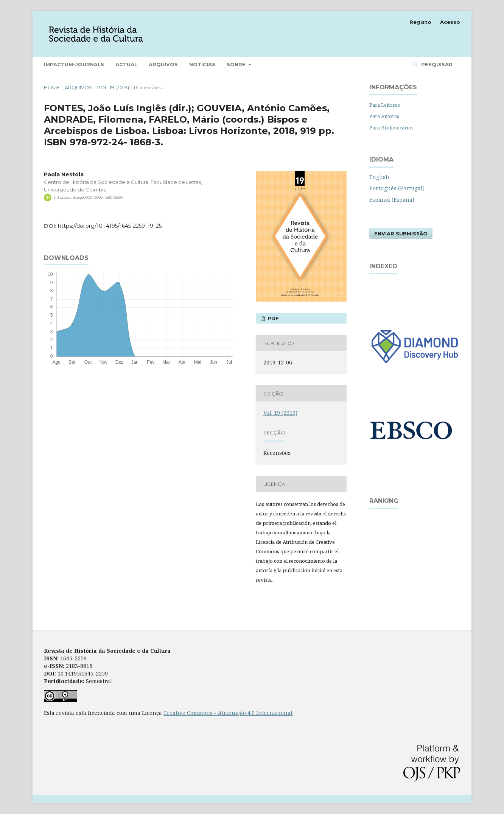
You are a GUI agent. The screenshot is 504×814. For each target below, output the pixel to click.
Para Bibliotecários (391, 128)
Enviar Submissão (401, 233)
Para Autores (384, 116)
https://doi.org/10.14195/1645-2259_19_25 (110, 226)
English (379, 177)
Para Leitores (385, 105)
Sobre (237, 64)
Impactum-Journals (74, 64)
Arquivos (163, 64)
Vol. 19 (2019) (113, 87)
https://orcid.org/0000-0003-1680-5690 (88, 197)
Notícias (202, 64)
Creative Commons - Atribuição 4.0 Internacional (228, 713)
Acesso (450, 22)
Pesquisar (436, 64)
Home (52, 87)
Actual (126, 64)
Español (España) (392, 200)
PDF (272, 318)
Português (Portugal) (397, 188)
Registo (420, 22)
